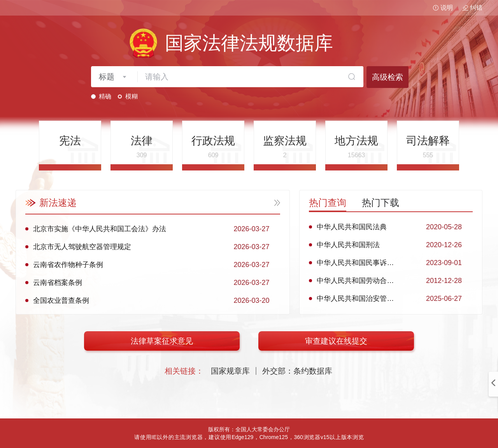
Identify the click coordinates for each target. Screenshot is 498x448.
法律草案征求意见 (162, 341)
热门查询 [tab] (328, 203)
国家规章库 (230, 371)
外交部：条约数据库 (297, 371)
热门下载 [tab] (381, 203)
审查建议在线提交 (336, 341)
